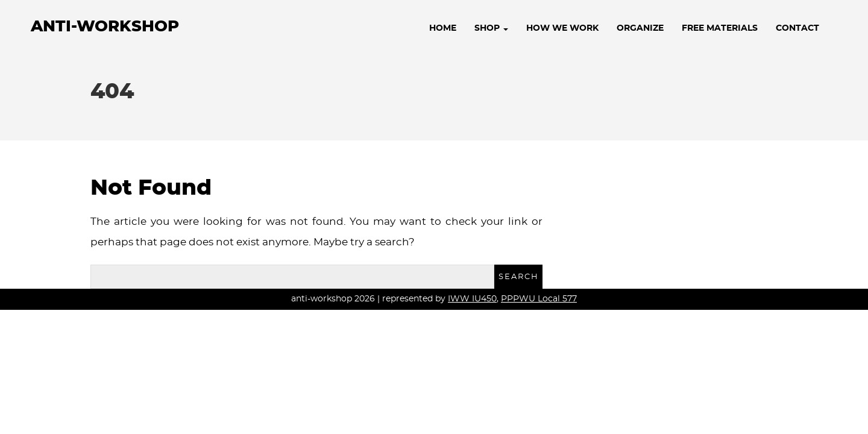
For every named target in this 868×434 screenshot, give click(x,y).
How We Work (562, 28)
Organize (640, 28)
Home (443, 28)
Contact (797, 28)
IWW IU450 (472, 299)
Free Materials (720, 28)
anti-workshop (105, 27)
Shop (491, 28)
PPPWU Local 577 (539, 299)
